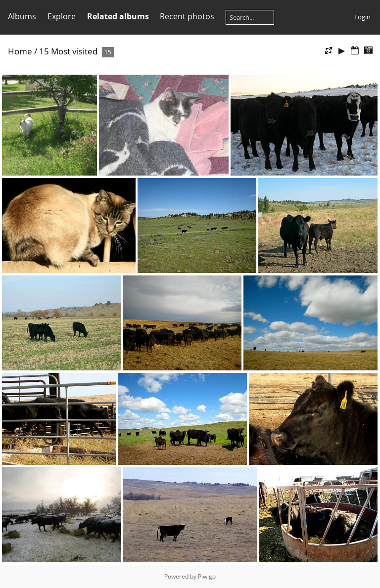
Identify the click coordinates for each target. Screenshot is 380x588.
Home (20, 51)
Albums (22, 16)
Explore (62, 16)
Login (362, 17)
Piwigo (207, 576)
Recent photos (187, 16)
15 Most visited (68, 51)
